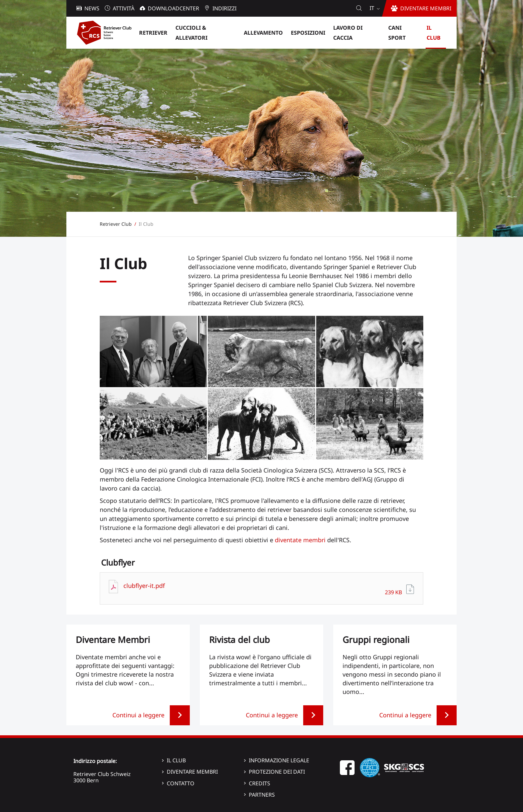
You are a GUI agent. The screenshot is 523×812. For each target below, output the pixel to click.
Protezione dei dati (277, 772)
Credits (259, 783)
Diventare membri (192, 772)
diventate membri (300, 540)
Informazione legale (279, 760)
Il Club (176, 760)
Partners (262, 795)
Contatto (181, 783)
